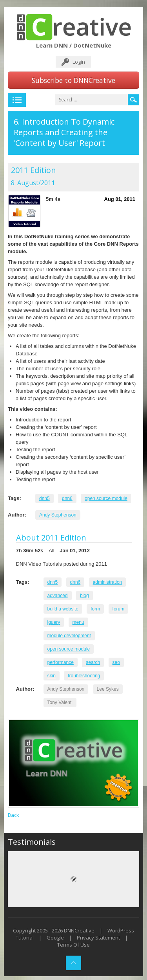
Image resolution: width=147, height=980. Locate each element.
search (93, 662)
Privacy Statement (98, 938)
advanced (58, 596)
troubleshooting (84, 676)
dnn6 (67, 498)
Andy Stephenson (58, 515)
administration (108, 582)
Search (133, 100)
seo (116, 662)
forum (119, 609)
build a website (63, 609)
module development (69, 636)
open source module (106, 498)
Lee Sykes (108, 689)
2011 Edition (34, 170)
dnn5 (44, 498)
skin (52, 676)
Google (55, 938)
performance (61, 662)
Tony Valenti (60, 702)
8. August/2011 (33, 183)
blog (84, 596)
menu (78, 622)
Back (14, 815)
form (95, 609)
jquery (54, 622)
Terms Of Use (73, 945)
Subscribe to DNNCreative (73, 80)
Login (79, 62)
